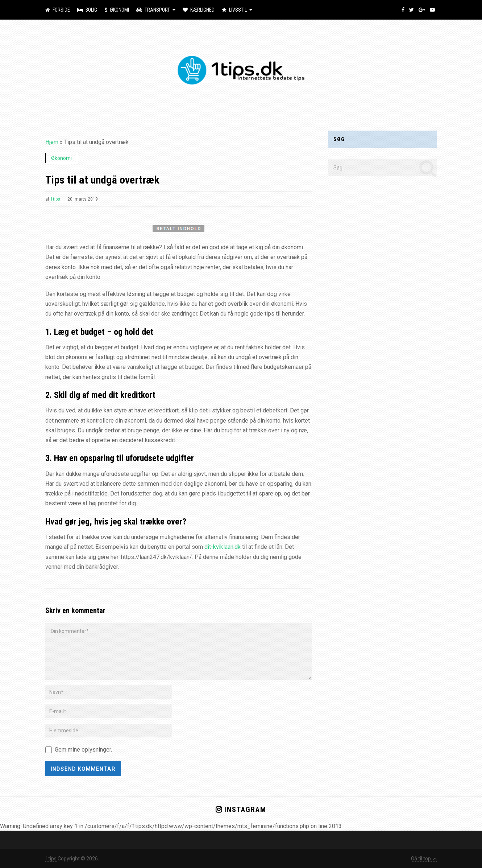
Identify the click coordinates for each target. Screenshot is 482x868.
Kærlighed (199, 10)
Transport (153, 10)
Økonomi (117, 10)
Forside (58, 10)
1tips (55, 199)
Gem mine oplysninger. (83, 750)
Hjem (52, 142)
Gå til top (424, 859)
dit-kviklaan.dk (223, 547)
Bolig (87, 10)
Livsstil (234, 10)
